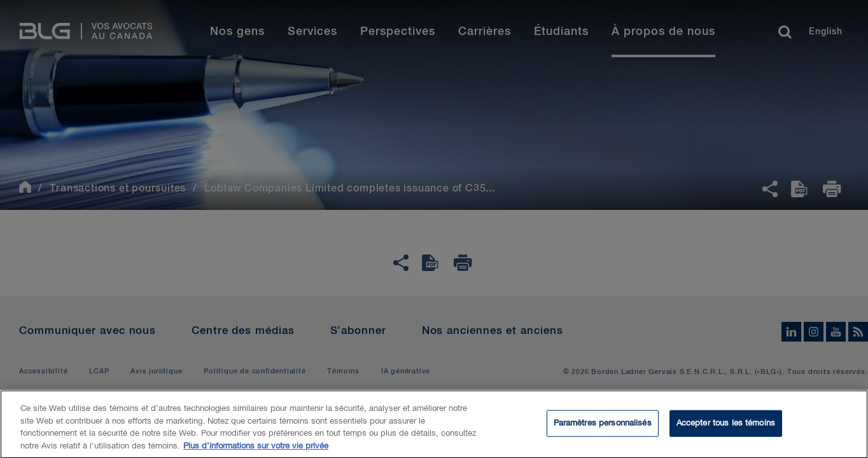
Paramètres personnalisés (603, 427)
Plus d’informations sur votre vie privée (256, 450)
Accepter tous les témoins (726, 427)
